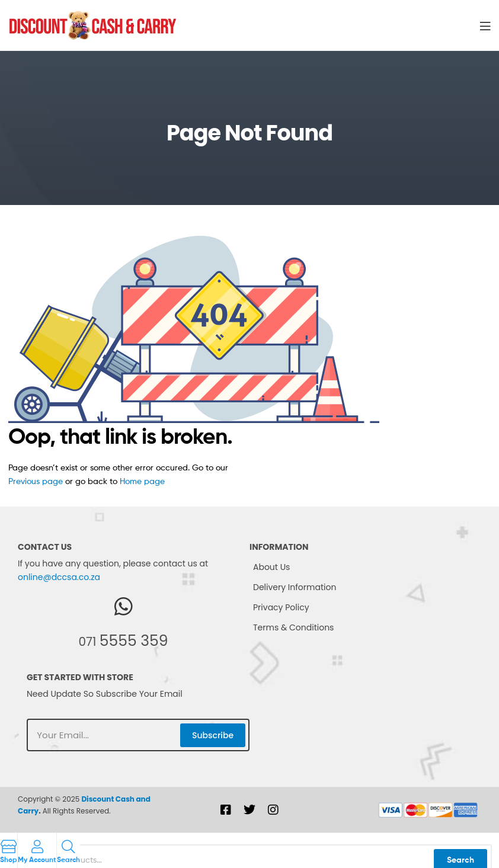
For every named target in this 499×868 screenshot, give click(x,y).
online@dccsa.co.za (59, 577)
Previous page (36, 481)
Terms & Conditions (293, 627)
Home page (142, 481)
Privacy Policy (281, 607)
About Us (271, 567)
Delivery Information (295, 587)
